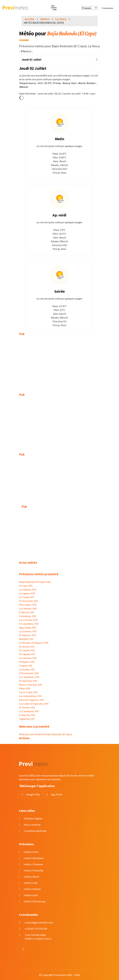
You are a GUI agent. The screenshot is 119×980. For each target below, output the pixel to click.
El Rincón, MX (27, 612)
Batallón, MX (26, 639)
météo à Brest (31, 877)
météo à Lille (31, 883)
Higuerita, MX (27, 719)
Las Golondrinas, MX (30, 696)
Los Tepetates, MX (29, 677)
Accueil (30, 19)
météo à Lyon (31, 895)
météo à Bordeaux (34, 858)
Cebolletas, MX (28, 616)
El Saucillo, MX (27, 715)
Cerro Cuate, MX (28, 692)
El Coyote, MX (27, 650)
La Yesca (61, 19)
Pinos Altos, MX (28, 605)
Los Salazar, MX (28, 589)
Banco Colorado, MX (30, 685)
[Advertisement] (60, 362)
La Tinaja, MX (26, 597)
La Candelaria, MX (29, 711)
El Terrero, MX (27, 707)
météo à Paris (31, 852)
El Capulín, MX (27, 654)
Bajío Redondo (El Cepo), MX (35, 582)
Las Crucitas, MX (28, 620)
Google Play (33, 794)
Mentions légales (33, 818)
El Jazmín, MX (27, 646)
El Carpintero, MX (29, 624)
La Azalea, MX (27, 669)
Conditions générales (35, 831)
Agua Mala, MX (28, 627)
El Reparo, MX (27, 662)
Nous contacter (32, 825)
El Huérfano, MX (28, 681)
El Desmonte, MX (28, 601)
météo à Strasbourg (35, 901)
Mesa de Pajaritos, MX (31, 700)
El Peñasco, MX (27, 635)
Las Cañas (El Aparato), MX (34, 704)
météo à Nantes (32, 889)
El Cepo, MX (26, 586)
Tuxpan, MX (26, 666)
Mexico (45, 19)
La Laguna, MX (27, 593)
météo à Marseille (34, 870)
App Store (57, 794)
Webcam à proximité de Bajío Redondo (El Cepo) (46, 734)
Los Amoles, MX (28, 608)
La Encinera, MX (28, 631)
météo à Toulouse (33, 864)
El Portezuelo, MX (29, 673)
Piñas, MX (25, 688)
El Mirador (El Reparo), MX (34, 643)
